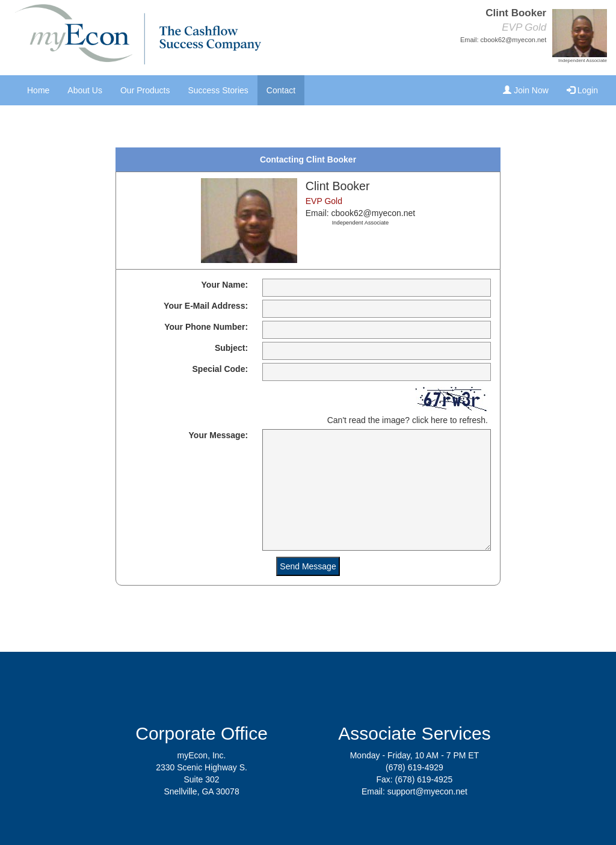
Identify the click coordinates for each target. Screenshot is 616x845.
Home (38, 90)
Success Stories (218, 90)
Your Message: (219, 435)
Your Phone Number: (206, 327)
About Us (85, 90)
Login (582, 90)
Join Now (525, 90)
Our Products (145, 90)
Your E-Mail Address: (206, 306)
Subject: (231, 348)
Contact (281, 90)
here (439, 420)
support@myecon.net (427, 791)
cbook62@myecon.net (514, 40)
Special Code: (220, 369)
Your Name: (225, 285)
